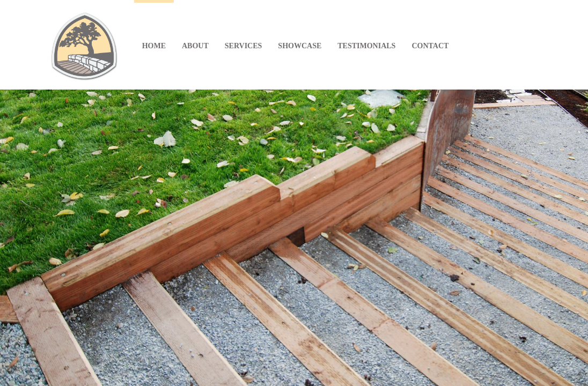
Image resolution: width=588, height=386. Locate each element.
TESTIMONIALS (366, 46)
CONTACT (430, 46)
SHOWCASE (300, 46)
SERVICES (244, 46)
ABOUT (195, 46)
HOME (154, 46)
